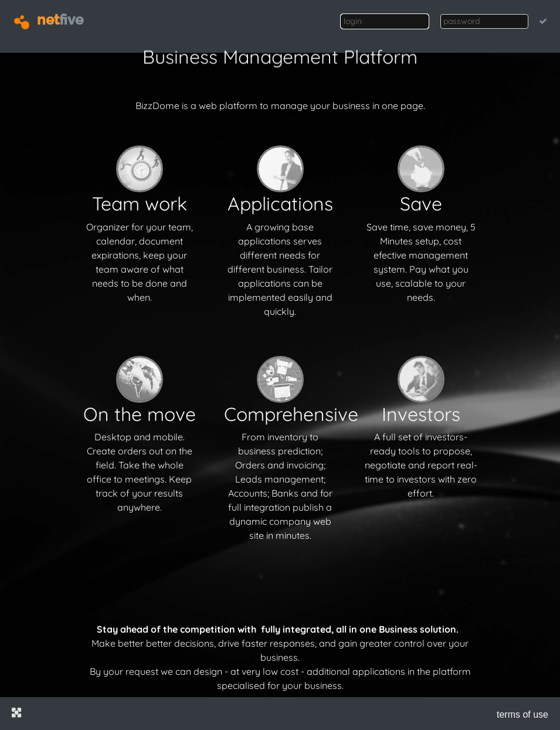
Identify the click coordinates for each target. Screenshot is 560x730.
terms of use (522, 714)
